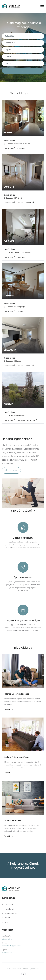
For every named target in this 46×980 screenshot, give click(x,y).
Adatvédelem (7, 953)
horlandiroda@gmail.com (11, 946)
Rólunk (7, 918)
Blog (7, 922)
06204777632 (7, 939)
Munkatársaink (11, 913)
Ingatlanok (9, 909)
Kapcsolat (11, 470)
